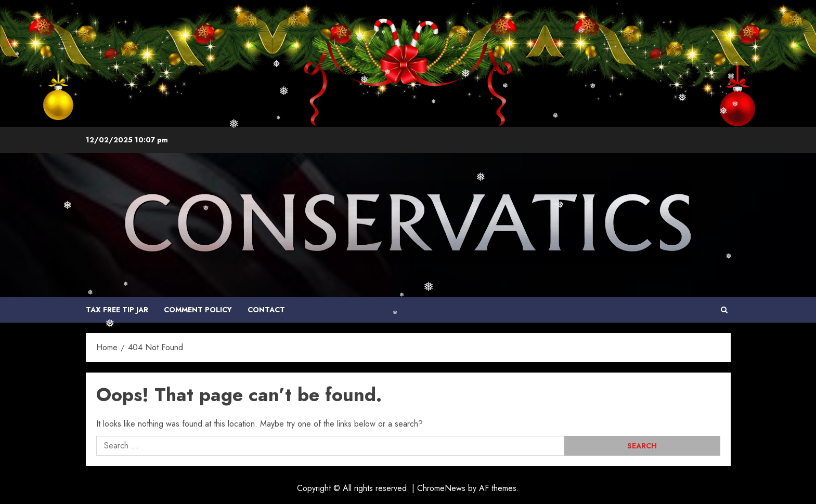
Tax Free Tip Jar (117, 310)
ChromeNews (441, 488)
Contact (266, 310)
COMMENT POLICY (198, 310)
